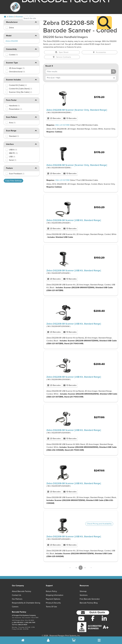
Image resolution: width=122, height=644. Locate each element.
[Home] (5, 17)
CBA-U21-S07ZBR (62, 125)
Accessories (99, 52)
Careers (15, 607)
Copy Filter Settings (13, 181)
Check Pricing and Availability (99, 524)
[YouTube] (81, 619)
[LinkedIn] (104, 619)
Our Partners (17, 599)
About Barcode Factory (22, 591)
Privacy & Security (53, 603)
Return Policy (51, 591)
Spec (62, 52)
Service (62, 57)
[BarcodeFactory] (15, 7)
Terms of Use (51, 607)
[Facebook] (93, 618)
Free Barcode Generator (90, 599)
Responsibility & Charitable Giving (26, 603)
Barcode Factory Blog (89, 603)
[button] (36, 35)
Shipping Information (55, 595)
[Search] (104, 17)
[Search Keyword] (60, 13)
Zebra (11, 17)
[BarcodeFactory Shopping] (74, 640)
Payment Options (53, 599)
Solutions (84, 595)
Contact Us (17, 595)
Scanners (20, 17)
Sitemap (83, 591)
